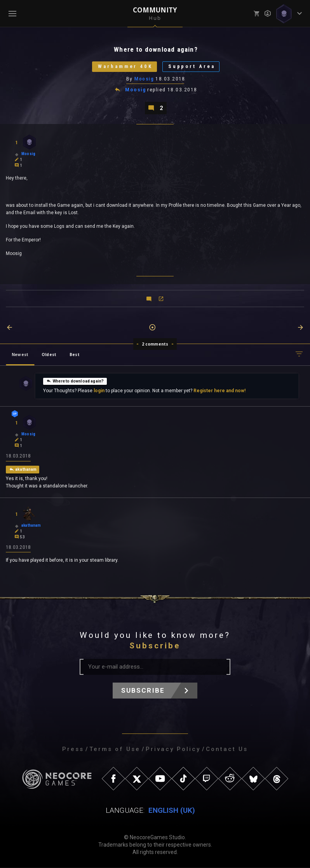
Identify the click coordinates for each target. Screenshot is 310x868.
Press (73, 749)
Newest (20, 355)
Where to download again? (75, 381)
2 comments (155, 344)
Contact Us (227, 749)
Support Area (192, 67)
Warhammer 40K (125, 67)
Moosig (144, 79)
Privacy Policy (173, 749)
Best (75, 355)
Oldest (49, 355)
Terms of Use (115, 749)
